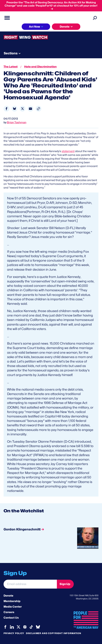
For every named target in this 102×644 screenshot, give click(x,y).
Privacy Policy (14, 633)
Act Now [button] (34, 27)
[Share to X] (22, 109)
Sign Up (65, 584)
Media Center (13, 607)
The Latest (11, 67)
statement (68, 151)
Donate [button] (65, 27)
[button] (38, 109)
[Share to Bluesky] (14, 109)
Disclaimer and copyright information (54, 633)
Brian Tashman (17, 122)
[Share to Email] (30, 109)
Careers (9, 612)
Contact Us (11, 618)
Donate (8, 596)
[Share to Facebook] (6, 109)
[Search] (95, 18)
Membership (12, 601)
